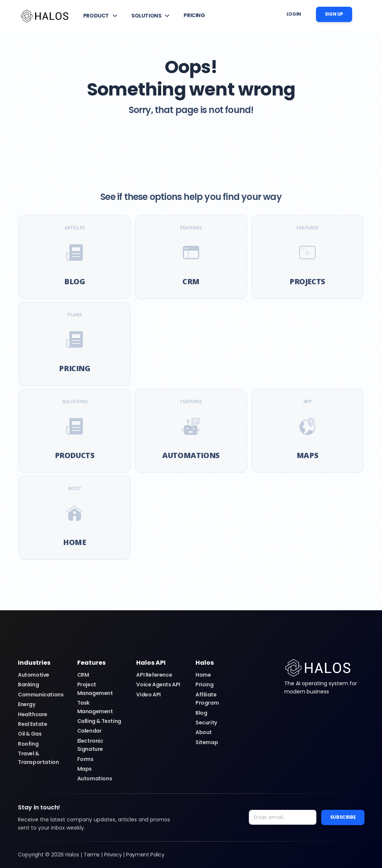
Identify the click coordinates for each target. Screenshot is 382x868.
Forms (85, 759)
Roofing (28, 744)
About (204, 732)
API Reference (154, 675)
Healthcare (33, 714)
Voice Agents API (158, 684)
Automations (95, 778)
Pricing (204, 684)
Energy (27, 704)
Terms (92, 855)
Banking (28, 684)
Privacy (113, 855)
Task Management (95, 707)
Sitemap (207, 742)
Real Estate (33, 724)
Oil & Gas (30, 734)
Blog (201, 713)
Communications (41, 695)
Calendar (90, 731)
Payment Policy (145, 855)
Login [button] (294, 14)
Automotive (34, 675)
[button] (101, 16)
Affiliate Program (207, 699)
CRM (83, 675)
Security (206, 723)
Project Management (95, 689)
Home (203, 675)
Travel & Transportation (38, 758)
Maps (84, 769)
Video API (148, 695)
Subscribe (343, 817)
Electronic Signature (90, 745)
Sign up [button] (334, 14)
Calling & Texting (99, 721)
